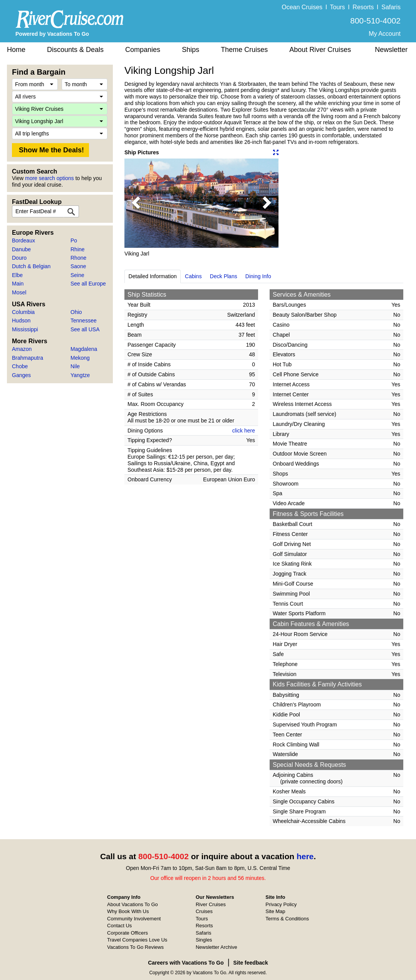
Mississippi (25, 329)
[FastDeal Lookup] (71, 211)
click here (244, 431)
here (305, 856)
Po (74, 240)
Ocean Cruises (302, 7)
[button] (136, 203)
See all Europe (88, 284)
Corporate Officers (127, 933)
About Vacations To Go (133, 904)
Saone (78, 266)
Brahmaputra (28, 358)
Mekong (80, 358)
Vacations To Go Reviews (135, 947)
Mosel (19, 292)
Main (18, 284)
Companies (143, 50)
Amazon (22, 349)
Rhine (78, 249)
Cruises (204, 911)
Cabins (193, 276)
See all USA (85, 329)
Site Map (275, 911)
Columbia (23, 312)
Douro (19, 258)
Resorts (363, 7)
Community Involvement (134, 919)
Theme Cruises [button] (244, 50)
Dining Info (258, 276)
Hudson (21, 321)
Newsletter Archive (216, 947)
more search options (49, 178)
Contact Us (119, 926)
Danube (21, 249)
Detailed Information (153, 276)
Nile (75, 366)
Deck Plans (224, 276)
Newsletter (391, 50)
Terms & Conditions (287, 919)
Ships (190, 50)
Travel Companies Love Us (137, 940)
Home (16, 50)
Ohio (76, 312)
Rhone (78, 258)
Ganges (21, 375)
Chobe (20, 366)
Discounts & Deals (75, 50)
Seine (77, 275)
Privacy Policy (281, 904)
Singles (204, 940)
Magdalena (84, 349)
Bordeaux (23, 240)
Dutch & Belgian (31, 266)
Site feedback (251, 963)
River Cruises (211, 904)
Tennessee (84, 321)
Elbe (17, 275)
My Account (385, 34)
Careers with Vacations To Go (186, 963)
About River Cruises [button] (320, 50)
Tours (337, 7)
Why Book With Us (128, 911)
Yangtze (80, 375)
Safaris (391, 7)
